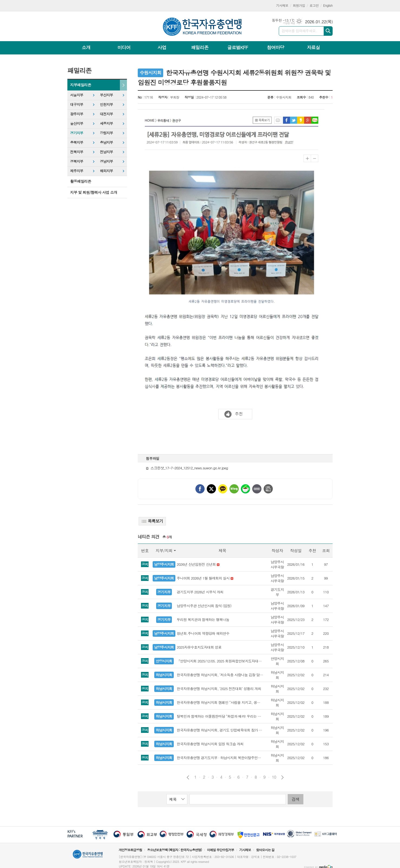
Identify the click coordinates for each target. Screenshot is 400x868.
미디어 (124, 47)
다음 (282, 777)
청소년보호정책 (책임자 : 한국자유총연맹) (175, 850)
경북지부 (77, 161)
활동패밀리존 (81, 181)
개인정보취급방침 (130, 850)
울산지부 (77, 123)
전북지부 (77, 152)
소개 (86, 47)
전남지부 (106, 152)
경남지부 (106, 161)
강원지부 (106, 133)
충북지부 (77, 142)
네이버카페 (245, 489)
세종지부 (106, 123)
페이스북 (200, 489)
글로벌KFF (238, 47)
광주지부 (77, 114)
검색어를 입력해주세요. (299, 31)
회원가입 (299, 5)
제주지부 (77, 171)
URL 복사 (268, 489)
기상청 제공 (289, 23)
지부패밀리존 (81, 85)
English (328, 5)
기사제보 (282, 5)
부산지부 (106, 95)
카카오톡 (223, 489)
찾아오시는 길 (265, 850)
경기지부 (77, 133)
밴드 (257, 489)
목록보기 (152, 521)
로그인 (314, 5)
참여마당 (276, 47)
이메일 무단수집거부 (221, 850)
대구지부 (77, 104)
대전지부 (106, 114)
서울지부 (77, 95)
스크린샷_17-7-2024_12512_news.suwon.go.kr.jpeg (187, 468)
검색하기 (328, 31)
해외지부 (106, 171)
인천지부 (106, 104)
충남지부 (106, 142)
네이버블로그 (234, 489)
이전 (188, 777)
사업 (162, 47)
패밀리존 (200, 47)
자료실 (313, 47)
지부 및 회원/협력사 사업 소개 (94, 192)
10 (274, 777)
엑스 (211, 489)
